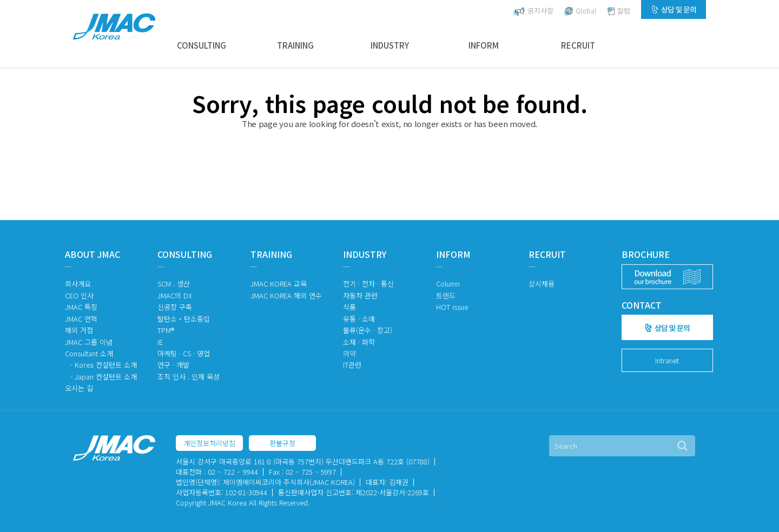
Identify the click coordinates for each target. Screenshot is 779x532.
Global (580, 11)
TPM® (166, 330)
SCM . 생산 (174, 284)
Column (448, 284)
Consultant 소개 (89, 353)
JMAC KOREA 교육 (279, 284)
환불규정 (282, 443)
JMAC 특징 (81, 307)
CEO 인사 (79, 295)
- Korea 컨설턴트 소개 (104, 365)
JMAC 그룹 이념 (89, 342)
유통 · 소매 (359, 319)
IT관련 (352, 365)
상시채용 (542, 284)
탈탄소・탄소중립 (184, 319)
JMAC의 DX (175, 295)
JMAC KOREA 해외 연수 (286, 295)
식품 (349, 307)
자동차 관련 (360, 295)
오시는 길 (79, 388)
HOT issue (452, 307)
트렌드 (446, 295)
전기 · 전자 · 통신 (368, 284)
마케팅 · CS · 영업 (184, 353)
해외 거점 (79, 330)
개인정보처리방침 (209, 443)
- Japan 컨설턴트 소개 (104, 377)
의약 (349, 353)
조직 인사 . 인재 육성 (189, 377)
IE (160, 342)
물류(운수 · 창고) (368, 330)
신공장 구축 (175, 307)
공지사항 (533, 11)
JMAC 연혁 (81, 319)
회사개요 (78, 284)
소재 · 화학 (359, 342)
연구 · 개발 (173, 365)
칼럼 (619, 11)
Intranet (667, 360)
